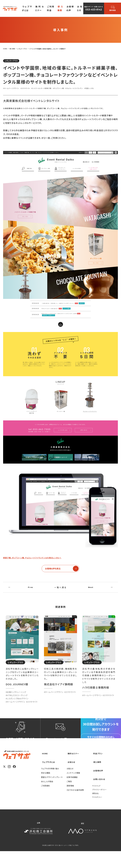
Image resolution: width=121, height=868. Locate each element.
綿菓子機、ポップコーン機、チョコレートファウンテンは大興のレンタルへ (41, 558)
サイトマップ (97, 802)
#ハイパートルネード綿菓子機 (50, 89)
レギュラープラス (14, 61)
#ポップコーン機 (71, 89)
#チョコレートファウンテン (90, 89)
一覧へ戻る (60, 590)
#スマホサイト (30, 89)
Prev (31, 590)
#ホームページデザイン (13, 89)
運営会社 (96, 810)
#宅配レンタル (108, 89)
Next (91, 590)
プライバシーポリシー (101, 806)
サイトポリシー (98, 814)
